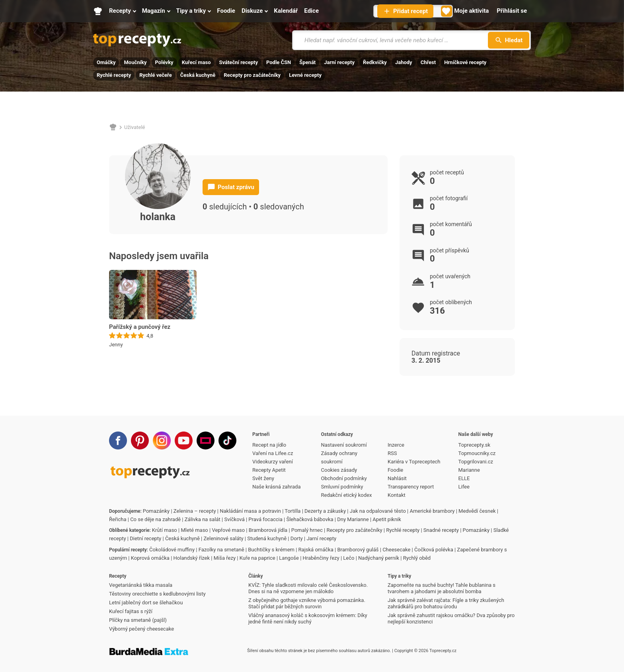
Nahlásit (397, 478)
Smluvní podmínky (342, 487)
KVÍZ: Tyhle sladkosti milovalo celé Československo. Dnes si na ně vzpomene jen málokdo (308, 588)
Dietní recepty (145, 538)
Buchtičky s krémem (271, 550)
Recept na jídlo (269, 445)
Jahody (404, 62)
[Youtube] (184, 441)
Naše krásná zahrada (276, 487)
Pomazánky (156, 511)
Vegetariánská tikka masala (141, 585)
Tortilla (292, 511)
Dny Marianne (353, 519)
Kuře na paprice (257, 558)
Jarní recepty (339, 62)
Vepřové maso (228, 530)
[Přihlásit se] (512, 11)
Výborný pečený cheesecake (141, 629)
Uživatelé (135, 127)
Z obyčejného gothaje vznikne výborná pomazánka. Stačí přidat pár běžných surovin (307, 603)
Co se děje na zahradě (155, 519)
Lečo (349, 558)
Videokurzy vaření (273, 462)
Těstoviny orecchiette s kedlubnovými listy (157, 594)
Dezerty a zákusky (325, 511)
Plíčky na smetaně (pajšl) (138, 620)
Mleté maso (194, 530)
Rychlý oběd (417, 558)
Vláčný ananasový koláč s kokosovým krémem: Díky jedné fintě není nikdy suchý (308, 618)
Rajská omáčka (316, 550)
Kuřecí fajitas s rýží (131, 611)
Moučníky (135, 62)
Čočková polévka (434, 550)
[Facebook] (118, 441)
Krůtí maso (165, 530)
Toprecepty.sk (474, 445)
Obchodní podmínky (344, 478)
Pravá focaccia (265, 519)
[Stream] (206, 441)
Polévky (164, 62)
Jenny (116, 345)
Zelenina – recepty (195, 511)
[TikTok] (227, 441)
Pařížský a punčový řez (140, 327)
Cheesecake (396, 550)
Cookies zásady (339, 470)
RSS (392, 453)
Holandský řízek (192, 558)
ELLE (464, 478)
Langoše (289, 558)
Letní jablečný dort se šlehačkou (146, 603)
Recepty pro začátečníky (252, 75)
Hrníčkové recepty (465, 62)
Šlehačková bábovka (310, 519)
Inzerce (396, 445)
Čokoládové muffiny (172, 550)
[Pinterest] (140, 441)
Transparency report (411, 487)
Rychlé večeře (156, 75)
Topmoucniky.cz (477, 453)
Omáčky (106, 62)
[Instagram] (162, 441)
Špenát (307, 62)
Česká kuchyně (198, 75)
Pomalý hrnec (307, 530)
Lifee (464, 487)
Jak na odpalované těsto (378, 511)
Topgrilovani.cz (476, 462)
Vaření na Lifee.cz (273, 453)
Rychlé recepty (114, 75)
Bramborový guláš (358, 550)
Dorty (297, 538)
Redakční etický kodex (347, 495)
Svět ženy (263, 478)
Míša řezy (225, 558)
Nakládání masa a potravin (250, 511)
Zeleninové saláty (223, 538)
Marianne (469, 470)
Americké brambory (432, 511)
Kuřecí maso (196, 62)
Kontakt (397, 495)
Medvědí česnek (477, 511)
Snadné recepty (441, 530)
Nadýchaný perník (379, 558)
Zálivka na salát (203, 519)
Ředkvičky (375, 62)
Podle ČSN (279, 62)
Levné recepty (305, 75)
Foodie (395, 470)
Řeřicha (118, 519)
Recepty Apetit (269, 470)
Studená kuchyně (267, 538)
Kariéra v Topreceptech (414, 462)
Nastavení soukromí (344, 445)
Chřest (428, 62)
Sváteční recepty (239, 62)
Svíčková (235, 519)
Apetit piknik (387, 519)
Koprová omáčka (150, 558)
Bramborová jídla (268, 530)
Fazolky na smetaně (221, 550)
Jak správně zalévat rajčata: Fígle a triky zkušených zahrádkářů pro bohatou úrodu (446, 603)
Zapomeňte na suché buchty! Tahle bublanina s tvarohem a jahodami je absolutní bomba (442, 588)
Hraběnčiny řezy (321, 558)
